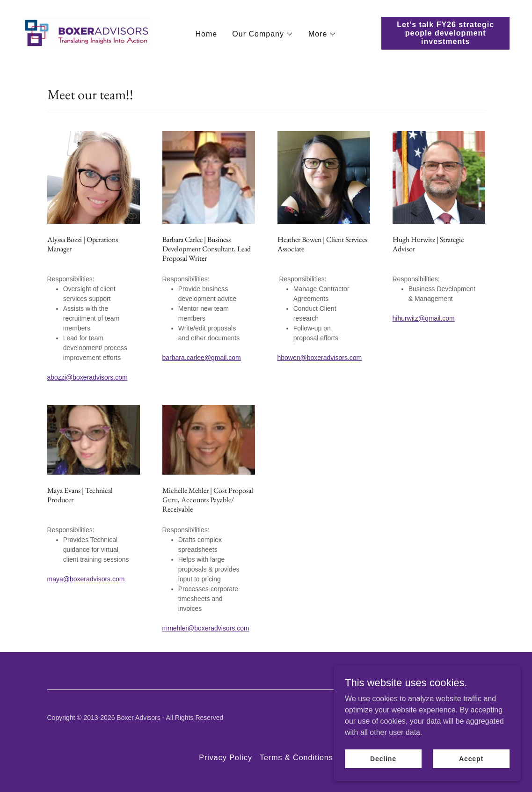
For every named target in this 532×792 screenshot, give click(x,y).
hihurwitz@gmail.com (424, 318)
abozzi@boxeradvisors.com (87, 377)
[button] (263, 34)
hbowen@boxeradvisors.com (320, 358)
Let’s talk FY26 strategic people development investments (445, 33)
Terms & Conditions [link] (296, 758)
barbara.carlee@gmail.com (202, 358)
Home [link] (207, 34)
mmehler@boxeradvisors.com (206, 628)
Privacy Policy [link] (226, 758)
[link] (87, 33)
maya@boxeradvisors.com (86, 579)
